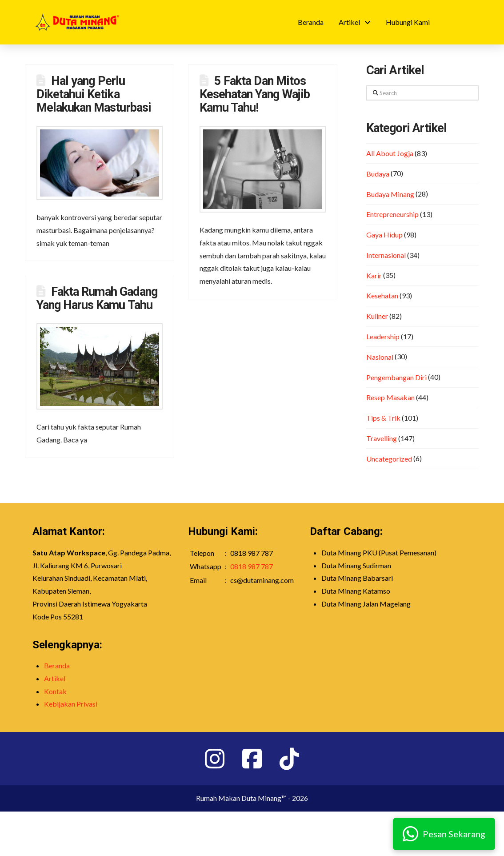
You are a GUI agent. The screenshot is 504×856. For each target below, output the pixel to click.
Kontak (55, 691)
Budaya (378, 174)
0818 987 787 (252, 566)
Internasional (386, 255)
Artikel (55, 678)
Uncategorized (389, 459)
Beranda (57, 665)
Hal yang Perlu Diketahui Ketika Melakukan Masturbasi (94, 94)
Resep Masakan (390, 397)
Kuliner (377, 316)
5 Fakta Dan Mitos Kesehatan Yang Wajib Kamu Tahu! (255, 94)
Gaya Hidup (384, 235)
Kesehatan (382, 295)
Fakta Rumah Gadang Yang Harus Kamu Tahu (97, 298)
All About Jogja (390, 153)
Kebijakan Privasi (71, 704)
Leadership (383, 336)
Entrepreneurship (392, 214)
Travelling (382, 438)
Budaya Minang (390, 194)
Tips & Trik (383, 418)
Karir (374, 275)
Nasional (380, 357)
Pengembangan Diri (396, 377)
